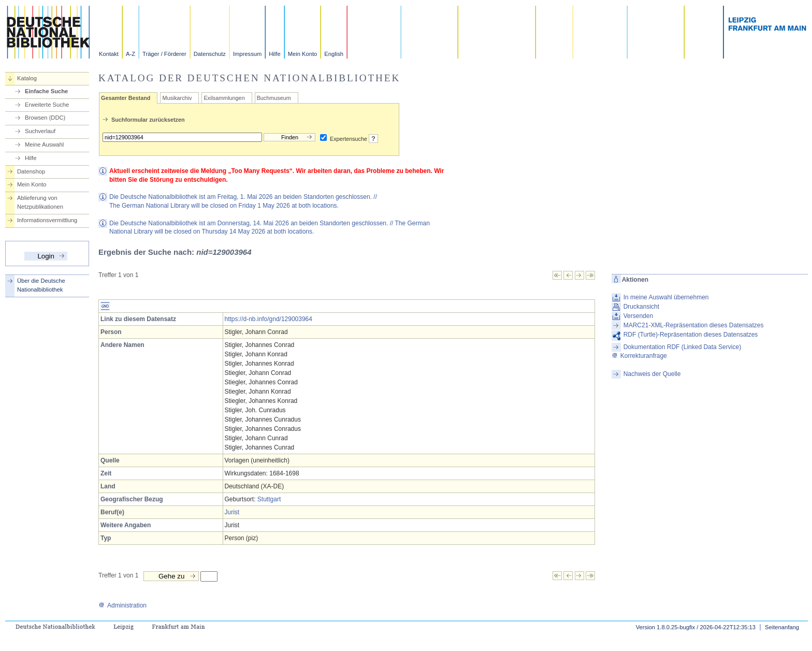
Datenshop (31, 171)
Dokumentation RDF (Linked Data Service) (682, 347)
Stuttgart (269, 499)
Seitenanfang (782, 627)
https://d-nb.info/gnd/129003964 (269, 319)
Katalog (27, 78)
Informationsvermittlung (47, 220)
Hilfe (274, 54)
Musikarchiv (177, 98)
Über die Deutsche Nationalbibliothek (41, 285)
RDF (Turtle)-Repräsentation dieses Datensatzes (691, 335)
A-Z (130, 54)
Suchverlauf (40, 131)
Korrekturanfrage (639, 356)
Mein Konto (303, 54)
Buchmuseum (274, 98)
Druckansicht (641, 307)
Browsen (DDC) (45, 118)
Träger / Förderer (164, 54)
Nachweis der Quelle (652, 374)
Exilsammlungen (224, 98)
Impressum (247, 54)
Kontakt (109, 54)
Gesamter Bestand (126, 98)
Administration (122, 605)
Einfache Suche (46, 91)
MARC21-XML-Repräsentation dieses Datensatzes (694, 325)
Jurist (232, 512)
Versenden (638, 316)
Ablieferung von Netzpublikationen (40, 202)
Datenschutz (210, 54)
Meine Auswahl (44, 144)
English (334, 54)
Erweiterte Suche (47, 105)
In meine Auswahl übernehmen (666, 297)
